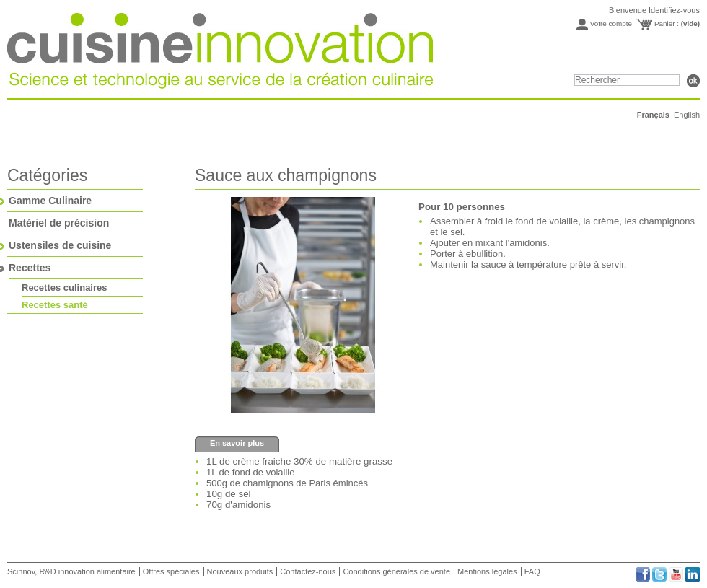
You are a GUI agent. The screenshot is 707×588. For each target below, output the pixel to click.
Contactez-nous (308, 571)
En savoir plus (237, 443)
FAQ (532, 571)
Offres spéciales (171, 571)
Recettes (30, 268)
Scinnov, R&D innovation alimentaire (73, 571)
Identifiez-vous (674, 10)
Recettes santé (55, 305)
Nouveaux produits (240, 571)
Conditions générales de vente (396, 571)
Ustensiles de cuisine (60, 245)
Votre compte (611, 23)
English (687, 115)
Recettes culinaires (65, 288)
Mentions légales (487, 571)
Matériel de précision (59, 223)
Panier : (677, 23)
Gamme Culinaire (50, 201)
